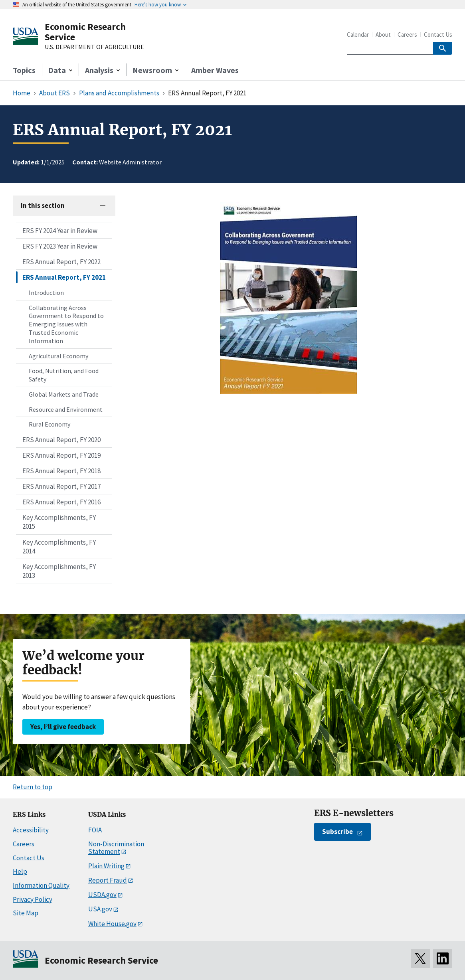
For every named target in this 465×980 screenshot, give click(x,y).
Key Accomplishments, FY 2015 (59, 522)
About (383, 35)
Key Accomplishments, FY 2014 (59, 547)
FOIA (95, 830)
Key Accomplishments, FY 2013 (59, 571)
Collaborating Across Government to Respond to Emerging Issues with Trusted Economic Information (66, 324)
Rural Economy (49, 424)
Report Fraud (108, 880)
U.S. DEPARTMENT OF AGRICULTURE (94, 47)
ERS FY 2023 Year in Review (60, 246)
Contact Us (438, 35)
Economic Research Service (85, 32)
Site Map (26, 913)
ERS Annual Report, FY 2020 (61, 440)
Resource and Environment (66, 409)
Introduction (46, 292)
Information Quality (41, 885)
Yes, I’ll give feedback (63, 727)
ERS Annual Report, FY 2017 (61, 486)
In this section (43, 205)
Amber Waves (215, 70)
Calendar (358, 35)
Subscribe (337, 832)
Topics (24, 70)
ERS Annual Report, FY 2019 (61, 455)
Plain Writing (106, 866)
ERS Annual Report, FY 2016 (61, 502)
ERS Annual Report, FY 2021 (64, 277)
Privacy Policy (33, 899)
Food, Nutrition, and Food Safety (64, 375)
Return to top (33, 787)
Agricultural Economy (58, 356)
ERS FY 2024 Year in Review (60, 231)
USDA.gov (102, 895)
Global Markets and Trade (64, 394)
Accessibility (31, 830)
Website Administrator (130, 162)
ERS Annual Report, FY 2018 (61, 471)
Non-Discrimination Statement (116, 848)
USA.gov (100, 909)
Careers (407, 35)
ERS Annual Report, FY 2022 (61, 262)
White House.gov (112, 924)
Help (20, 871)
